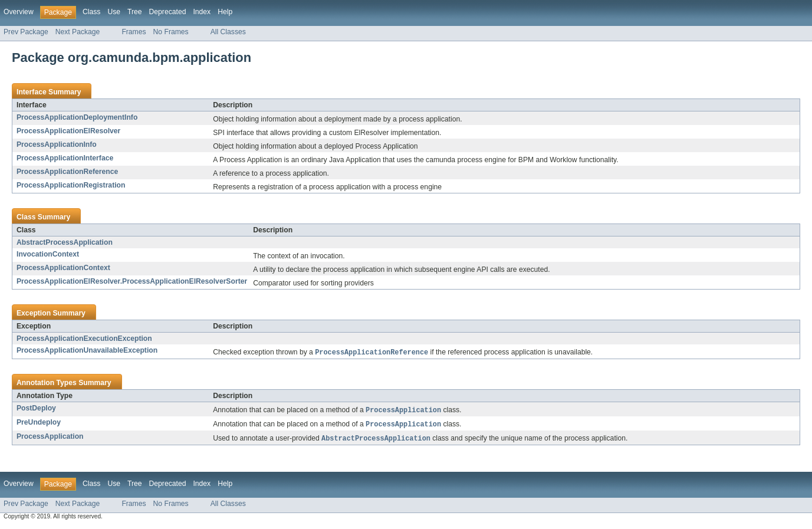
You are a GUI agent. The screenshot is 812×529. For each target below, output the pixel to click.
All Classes (228, 32)
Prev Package (26, 32)
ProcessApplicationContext (63, 268)
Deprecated (168, 12)
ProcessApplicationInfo (57, 144)
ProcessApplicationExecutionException (84, 339)
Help (225, 12)
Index (202, 12)
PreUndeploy (39, 423)
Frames (134, 32)
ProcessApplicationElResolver (68, 131)
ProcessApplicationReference (67, 172)
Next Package (78, 32)
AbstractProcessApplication (65, 242)
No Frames (171, 32)
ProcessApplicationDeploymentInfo (77, 117)
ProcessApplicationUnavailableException (87, 350)
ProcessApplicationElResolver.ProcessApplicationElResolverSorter (132, 281)
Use (114, 12)
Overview (19, 12)
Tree (135, 12)
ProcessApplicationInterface (65, 158)
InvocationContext (48, 254)
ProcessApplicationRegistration (71, 185)
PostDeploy (36, 409)
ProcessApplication (50, 438)
